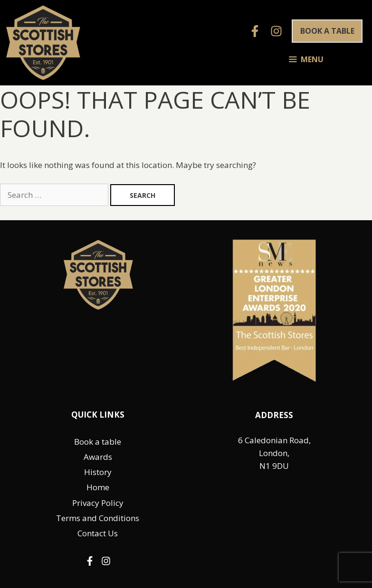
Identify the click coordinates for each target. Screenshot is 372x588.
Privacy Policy (98, 503)
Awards (98, 457)
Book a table (327, 31)
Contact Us (98, 533)
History (98, 472)
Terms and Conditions (98, 518)
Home (98, 487)
